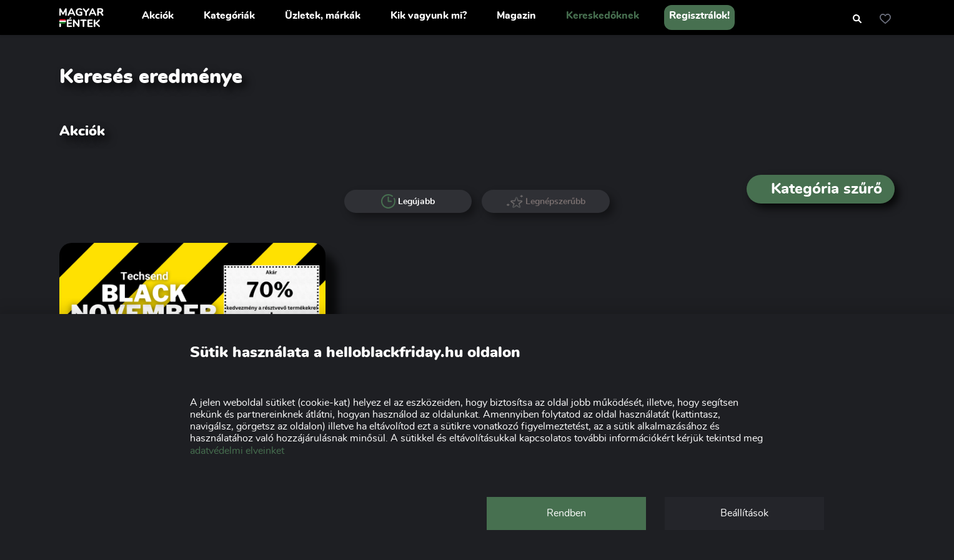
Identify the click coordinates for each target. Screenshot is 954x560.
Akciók (158, 16)
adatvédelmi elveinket (237, 451)
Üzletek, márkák (323, 16)
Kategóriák (229, 16)
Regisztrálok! (699, 16)
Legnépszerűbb (546, 201)
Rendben (566, 513)
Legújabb (408, 202)
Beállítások (744, 513)
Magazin (516, 16)
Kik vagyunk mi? (429, 16)
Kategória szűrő (821, 189)
